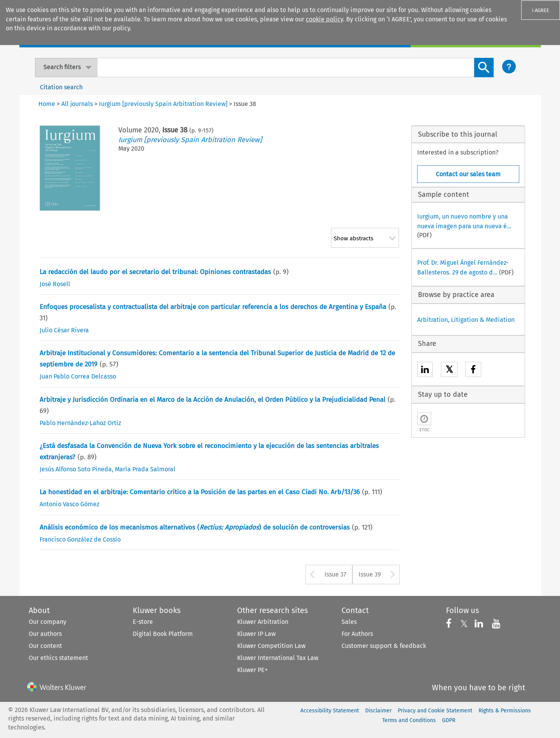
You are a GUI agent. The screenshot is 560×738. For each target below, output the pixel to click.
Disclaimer (378, 711)
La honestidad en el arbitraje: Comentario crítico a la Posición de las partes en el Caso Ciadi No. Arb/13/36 (200, 492)
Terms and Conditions (409, 720)
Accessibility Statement (330, 711)
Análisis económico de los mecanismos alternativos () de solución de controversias (195, 527)
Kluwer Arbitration (263, 622)
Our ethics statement (58, 658)
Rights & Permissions (505, 711)
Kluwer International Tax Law (278, 658)
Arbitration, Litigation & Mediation (466, 320)
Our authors (45, 634)
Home (47, 104)
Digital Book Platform (163, 634)
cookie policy (324, 19)
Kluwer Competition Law (271, 646)
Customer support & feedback (384, 646)
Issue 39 (370, 574)
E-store (143, 622)
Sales (349, 622)
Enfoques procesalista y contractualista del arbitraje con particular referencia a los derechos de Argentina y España (213, 307)
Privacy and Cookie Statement (435, 711)
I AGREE (541, 10)
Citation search (61, 87)
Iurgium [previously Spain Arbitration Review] (190, 140)
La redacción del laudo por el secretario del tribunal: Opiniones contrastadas (155, 272)
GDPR (449, 720)
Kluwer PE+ (252, 670)
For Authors (357, 634)
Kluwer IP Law (256, 634)
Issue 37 (335, 574)
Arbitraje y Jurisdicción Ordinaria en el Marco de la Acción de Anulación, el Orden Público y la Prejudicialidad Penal (212, 400)
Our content (45, 646)
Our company (48, 622)
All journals (77, 104)
